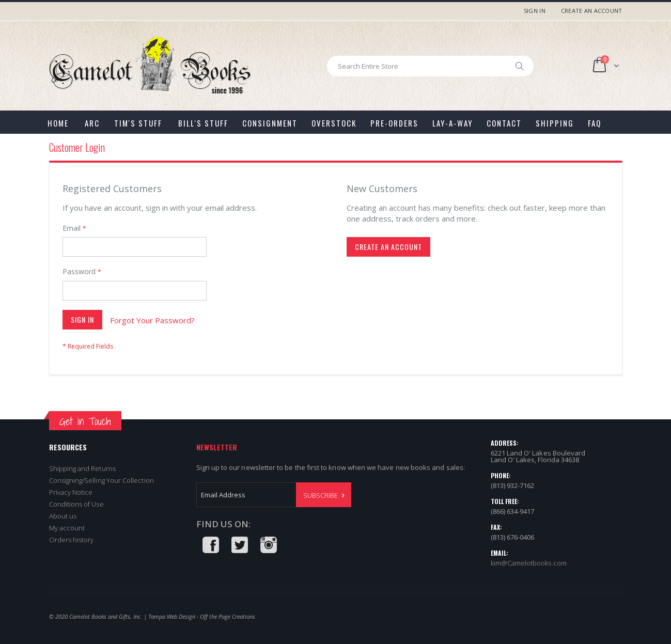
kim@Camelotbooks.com (529, 563)
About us (63, 516)
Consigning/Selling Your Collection (102, 480)
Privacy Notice (71, 492)
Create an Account (592, 11)
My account (67, 528)
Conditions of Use (76, 504)
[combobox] (430, 66)
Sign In (535, 11)
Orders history (72, 540)
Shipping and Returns (82, 468)
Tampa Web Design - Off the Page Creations (202, 616)
